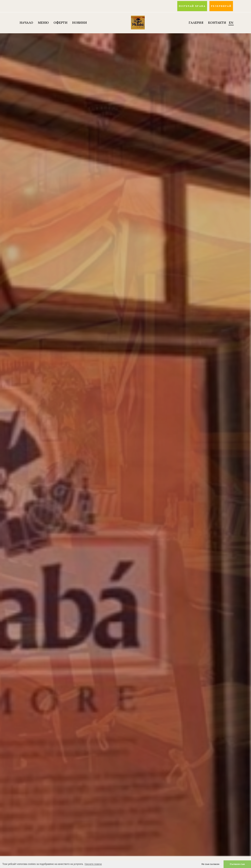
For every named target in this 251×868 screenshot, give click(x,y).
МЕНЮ (43, 23)
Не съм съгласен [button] (211, 864)
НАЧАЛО (26, 23)
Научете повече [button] (93, 864)
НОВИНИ (80, 23)
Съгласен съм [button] (237, 864)
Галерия (196, 23)
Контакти (217, 23)
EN (231, 23)
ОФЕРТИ (60, 23)
